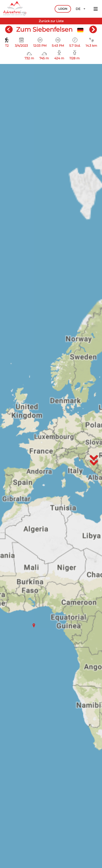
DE (81, 9)
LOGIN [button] (63, 9)
